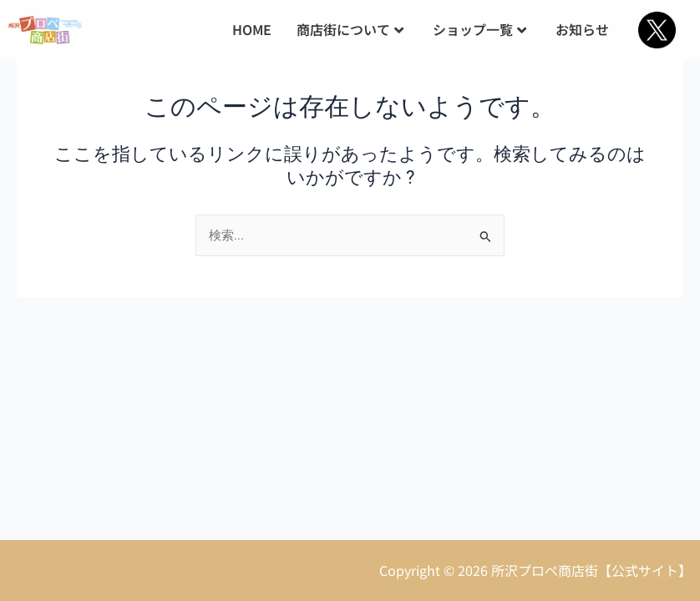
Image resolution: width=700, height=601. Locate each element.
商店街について (350, 29)
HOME (252, 29)
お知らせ (582, 29)
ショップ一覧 (479, 29)
